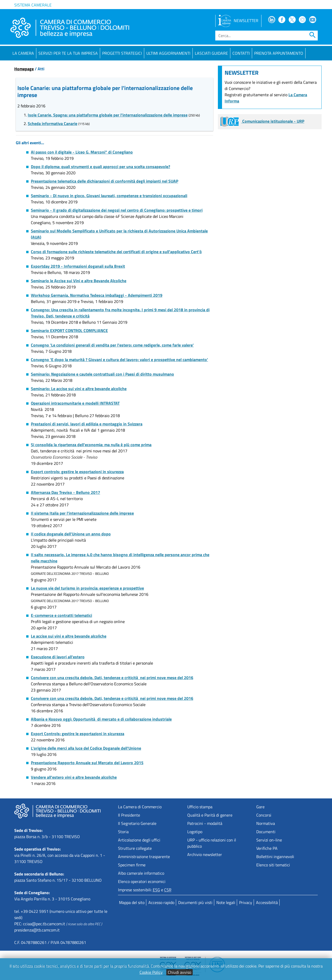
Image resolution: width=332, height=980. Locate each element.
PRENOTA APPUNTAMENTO (279, 53)
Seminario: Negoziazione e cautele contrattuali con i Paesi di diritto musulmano (102, 374)
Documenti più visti (195, 902)
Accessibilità (267, 902)
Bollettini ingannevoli (275, 857)
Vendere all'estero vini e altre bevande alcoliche (74, 777)
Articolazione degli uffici (139, 840)
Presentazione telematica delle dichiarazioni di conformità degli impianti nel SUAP (105, 181)
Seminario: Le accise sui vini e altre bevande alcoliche (79, 389)
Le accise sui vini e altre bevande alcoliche (69, 636)
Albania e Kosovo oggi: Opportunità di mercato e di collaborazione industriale (101, 719)
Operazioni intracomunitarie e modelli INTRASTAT (75, 403)
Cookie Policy (151, 972)
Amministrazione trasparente (144, 857)
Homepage (24, 69)
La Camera (23, 53)
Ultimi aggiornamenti (168, 53)
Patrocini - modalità (205, 823)
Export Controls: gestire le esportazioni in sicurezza (78, 734)
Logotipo (195, 832)
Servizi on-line (269, 840)
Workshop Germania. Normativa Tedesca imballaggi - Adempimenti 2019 (97, 295)
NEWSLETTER (238, 20)
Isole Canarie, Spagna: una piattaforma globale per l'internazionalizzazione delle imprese (108, 115)
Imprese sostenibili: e (145, 890)
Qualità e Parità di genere (210, 815)
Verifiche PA (267, 848)
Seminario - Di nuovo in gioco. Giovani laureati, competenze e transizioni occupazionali (109, 196)
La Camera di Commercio (140, 807)
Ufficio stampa (200, 807)
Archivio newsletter (205, 854)
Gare (260, 807)
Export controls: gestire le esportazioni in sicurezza (77, 472)
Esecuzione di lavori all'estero (58, 657)
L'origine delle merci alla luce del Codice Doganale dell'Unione (86, 748)
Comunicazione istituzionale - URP (262, 121)
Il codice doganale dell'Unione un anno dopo (71, 534)
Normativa (266, 823)
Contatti (241, 53)
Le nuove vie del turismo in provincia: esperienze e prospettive (87, 588)
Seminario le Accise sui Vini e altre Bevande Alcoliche (79, 281)
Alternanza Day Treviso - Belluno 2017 (65, 492)
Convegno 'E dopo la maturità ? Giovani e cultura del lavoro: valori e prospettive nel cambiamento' (119, 360)
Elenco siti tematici (273, 865)
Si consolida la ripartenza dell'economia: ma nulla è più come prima (91, 445)
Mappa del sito (132, 902)
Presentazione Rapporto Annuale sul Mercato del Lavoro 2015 (87, 763)
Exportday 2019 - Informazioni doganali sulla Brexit (78, 266)
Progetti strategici (122, 53)
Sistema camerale (33, 5)
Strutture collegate (135, 848)
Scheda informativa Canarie (53, 123)
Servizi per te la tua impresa (68, 53)
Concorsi (264, 815)
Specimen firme (132, 865)
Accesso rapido (161, 902)
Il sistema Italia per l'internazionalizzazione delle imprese (82, 513)
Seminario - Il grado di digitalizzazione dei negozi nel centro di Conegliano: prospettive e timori (117, 210)
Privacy (246, 902)
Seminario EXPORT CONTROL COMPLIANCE (69, 330)
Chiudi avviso (179, 972)
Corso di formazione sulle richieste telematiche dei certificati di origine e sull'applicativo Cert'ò (116, 252)
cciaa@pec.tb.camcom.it (44, 924)
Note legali (226, 902)
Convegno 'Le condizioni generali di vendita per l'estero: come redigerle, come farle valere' (112, 345)
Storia (123, 832)
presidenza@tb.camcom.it (37, 930)
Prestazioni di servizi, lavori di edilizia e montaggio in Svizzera (87, 424)
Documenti (266, 832)
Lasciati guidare (211, 53)
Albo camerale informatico (141, 873)
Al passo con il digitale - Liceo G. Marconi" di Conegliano (82, 152)
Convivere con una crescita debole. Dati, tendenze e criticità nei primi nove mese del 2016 (112, 678)
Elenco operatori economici (142, 881)
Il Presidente (129, 815)
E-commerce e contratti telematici (61, 615)
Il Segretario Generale (137, 823)
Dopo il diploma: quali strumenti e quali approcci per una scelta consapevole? (101, 167)
